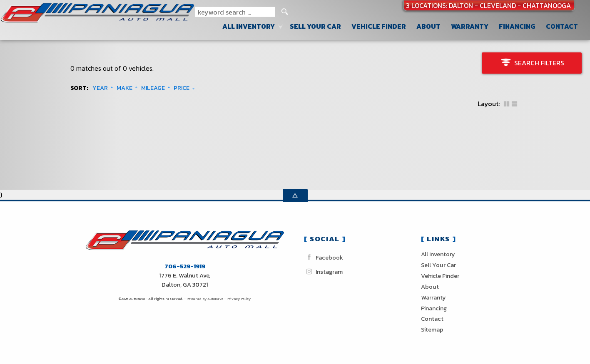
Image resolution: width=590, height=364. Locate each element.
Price (182, 88)
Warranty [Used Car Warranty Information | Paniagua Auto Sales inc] (470, 26)
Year (100, 88)
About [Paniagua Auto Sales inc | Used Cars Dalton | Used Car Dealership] (428, 26)
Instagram (323, 271)
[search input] (235, 12)
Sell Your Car (315, 26)
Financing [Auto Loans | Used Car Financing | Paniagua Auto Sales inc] (517, 26)
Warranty (433, 297)
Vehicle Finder (440, 276)
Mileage (153, 88)
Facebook (324, 257)
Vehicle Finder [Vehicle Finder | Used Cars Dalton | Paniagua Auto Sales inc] (379, 26)
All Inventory (438, 254)
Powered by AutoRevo (205, 298)
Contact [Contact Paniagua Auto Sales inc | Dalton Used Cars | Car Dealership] (562, 26)
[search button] (285, 12)
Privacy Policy (239, 298)
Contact (432, 319)
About (430, 287)
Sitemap (432, 329)
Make (124, 88)
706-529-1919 (185, 266)
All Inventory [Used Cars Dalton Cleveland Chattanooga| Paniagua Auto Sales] (249, 26)
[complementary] (565, 339)
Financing (434, 308)
